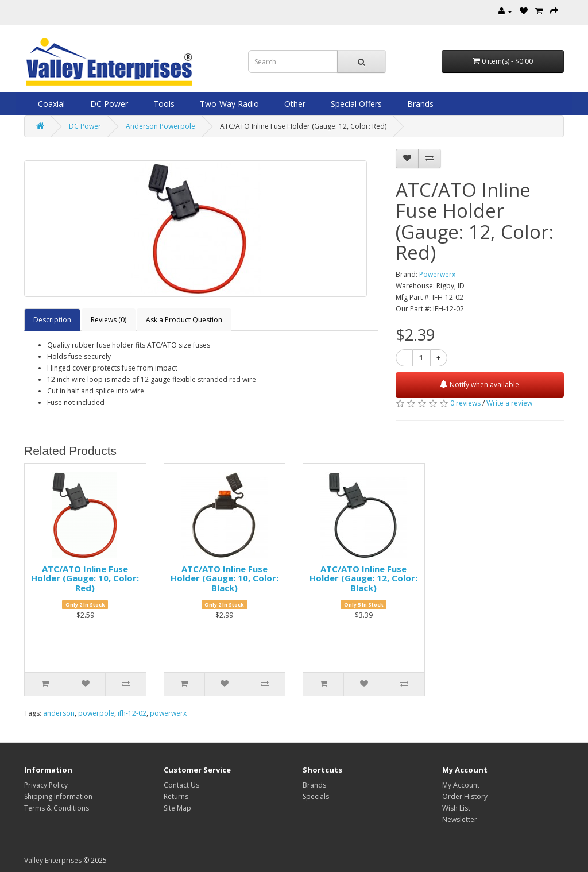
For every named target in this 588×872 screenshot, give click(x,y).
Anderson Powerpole (160, 126)
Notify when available (479, 385)
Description (52, 320)
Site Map (177, 808)
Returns (176, 796)
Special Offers (355, 104)
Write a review (509, 403)
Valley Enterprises (53, 860)
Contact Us (181, 785)
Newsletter (460, 819)
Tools (163, 104)
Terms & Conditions (57, 808)
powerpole (96, 713)
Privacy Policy (46, 785)
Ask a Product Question (184, 320)
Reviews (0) (109, 320)
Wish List (456, 808)
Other (294, 104)
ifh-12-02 (132, 713)
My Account (461, 785)
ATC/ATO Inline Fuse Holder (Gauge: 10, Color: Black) (225, 578)
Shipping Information (58, 796)
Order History (465, 796)
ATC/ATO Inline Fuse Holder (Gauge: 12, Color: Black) (363, 578)
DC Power (108, 104)
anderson (59, 713)
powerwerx (168, 713)
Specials (316, 796)
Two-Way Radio (228, 104)
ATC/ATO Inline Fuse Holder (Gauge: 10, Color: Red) (85, 578)
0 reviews (465, 403)
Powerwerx (437, 274)
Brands (419, 104)
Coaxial (50, 104)
